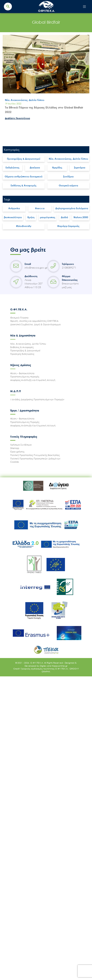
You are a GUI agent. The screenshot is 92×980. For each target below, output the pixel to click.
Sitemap (15, 448)
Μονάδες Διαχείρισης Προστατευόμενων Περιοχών (37, 399)
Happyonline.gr (60, 666)
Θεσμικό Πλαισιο (19, 318)
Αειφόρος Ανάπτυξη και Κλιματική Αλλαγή (33, 380)
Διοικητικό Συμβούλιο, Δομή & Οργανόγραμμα (35, 324)
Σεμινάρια (80, 168)
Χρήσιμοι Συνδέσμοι (21, 445)
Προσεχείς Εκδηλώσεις (22, 354)
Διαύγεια (35, 168)
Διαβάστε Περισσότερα (17, 118)
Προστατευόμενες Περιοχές (25, 422)
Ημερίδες (57, 168)
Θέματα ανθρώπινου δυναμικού (24, 176)
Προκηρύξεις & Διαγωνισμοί (24, 159)
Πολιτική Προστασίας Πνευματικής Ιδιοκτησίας (35, 455)
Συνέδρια (68, 176)
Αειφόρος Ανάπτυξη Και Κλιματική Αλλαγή (33, 425)
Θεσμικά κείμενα (68, 185)
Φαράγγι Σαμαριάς (68, 226)
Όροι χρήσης (17, 452)
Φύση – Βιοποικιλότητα (22, 373)
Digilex (44, 666)
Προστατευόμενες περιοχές (25, 377)
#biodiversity (24, 226)
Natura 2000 (81, 217)
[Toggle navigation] (85, 7)
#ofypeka (14, 208)
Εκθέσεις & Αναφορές (24, 185)
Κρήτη (31, 217)
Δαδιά (64, 217)
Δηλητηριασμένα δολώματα (72, 208)
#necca (40, 208)
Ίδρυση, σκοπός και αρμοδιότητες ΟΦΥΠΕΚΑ (34, 321)
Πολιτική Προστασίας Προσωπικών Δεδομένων (35, 458)
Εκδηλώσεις (12, 168)
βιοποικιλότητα (13, 217)
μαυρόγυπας (48, 217)
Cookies (15, 462)
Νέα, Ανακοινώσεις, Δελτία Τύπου (68, 159)
